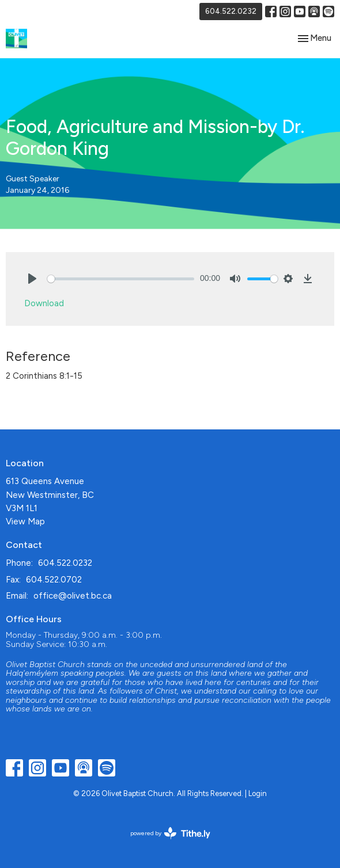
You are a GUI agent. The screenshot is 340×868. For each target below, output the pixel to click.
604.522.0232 (231, 11)
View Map (25, 521)
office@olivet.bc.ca (73, 596)
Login (258, 793)
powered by (170, 833)
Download (44, 303)
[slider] (121, 279)
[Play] (32, 279)
